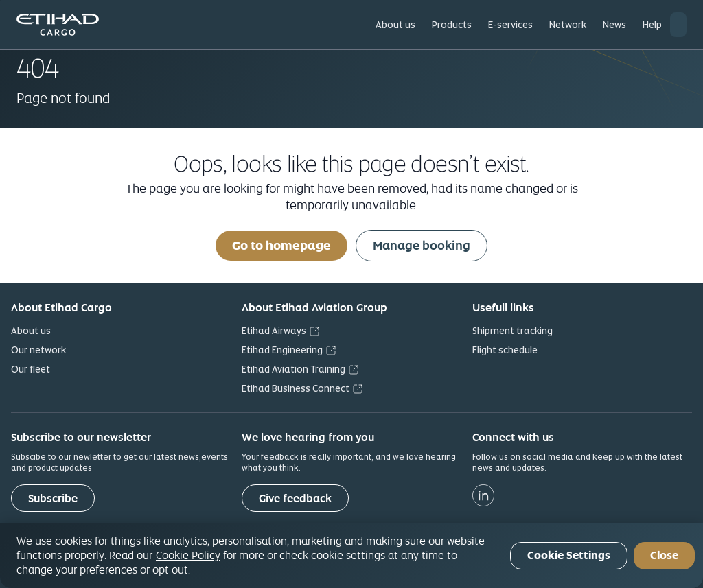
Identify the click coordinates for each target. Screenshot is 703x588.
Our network (38, 350)
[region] (351, 555)
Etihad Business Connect (296, 388)
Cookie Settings (569, 555)
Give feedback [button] (295, 498)
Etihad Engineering (282, 350)
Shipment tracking (512, 331)
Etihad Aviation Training (293, 369)
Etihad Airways (274, 331)
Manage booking (422, 245)
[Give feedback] (295, 498)
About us (31, 331)
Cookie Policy (188, 555)
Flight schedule (505, 350)
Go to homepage (281, 245)
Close (664, 555)
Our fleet (31, 369)
